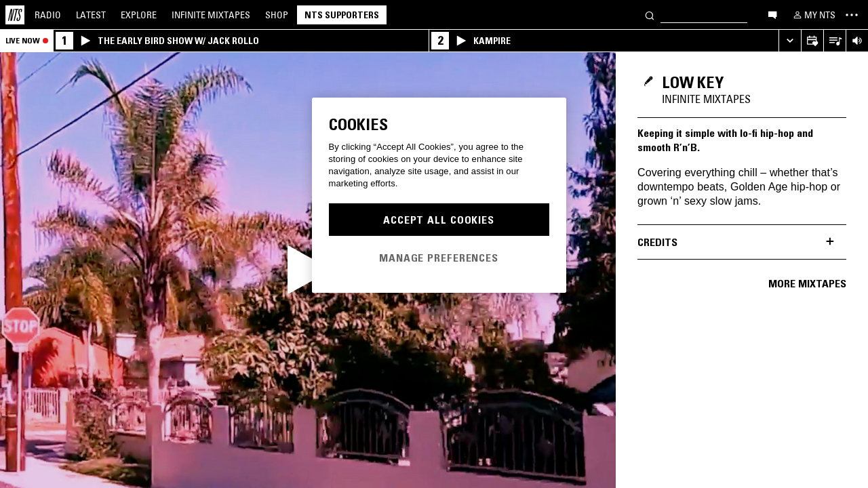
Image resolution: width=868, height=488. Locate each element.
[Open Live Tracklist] (834, 41)
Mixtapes (211, 15)
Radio (48, 15)
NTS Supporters (342, 15)
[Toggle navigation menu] (852, 15)
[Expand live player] (790, 41)
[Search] (650, 15)
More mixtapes (807, 283)
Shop (277, 15)
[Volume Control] (857, 41)
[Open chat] (772, 14)
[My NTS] (813, 15)
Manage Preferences (439, 258)
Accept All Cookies (439, 220)
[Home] (15, 15)
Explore (139, 15)
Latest (91, 15)
